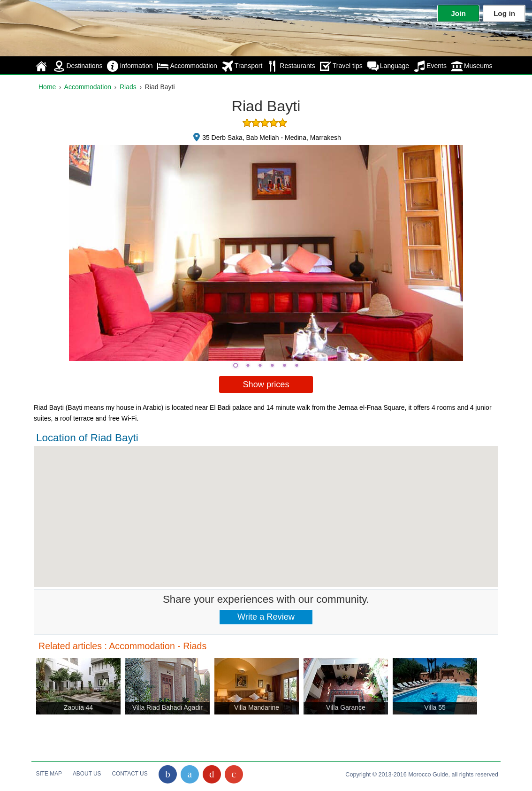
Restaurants (291, 66)
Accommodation (187, 66)
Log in (504, 13)
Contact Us (129, 774)
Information (130, 66)
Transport (242, 66)
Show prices (266, 384)
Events (430, 66)
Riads (128, 87)
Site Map (49, 774)
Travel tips (341, 66)
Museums (472, 66)
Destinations (78, 66)
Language (388, 66)
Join (458, 13)
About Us (87, 774)
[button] (266, 508)
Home (47, 87)
